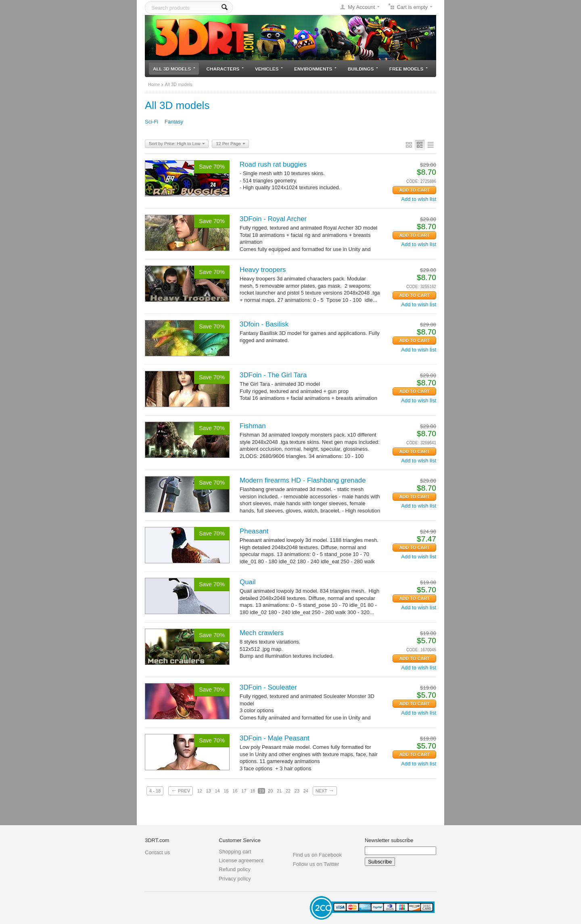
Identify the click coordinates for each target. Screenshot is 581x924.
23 (297, 791)
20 (270, 791)
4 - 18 (155, 791)
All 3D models (174, 69)
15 (226, 791)
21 (279, 791)
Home (154, 84)
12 (200, 791)
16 (235, 791)
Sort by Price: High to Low (177, 144)
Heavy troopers (263, 270)
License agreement (241, 860)
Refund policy (235, 869)
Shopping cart (235, 852)
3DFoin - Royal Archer (273, 219)
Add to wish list (419, 199)
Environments (315, 69)
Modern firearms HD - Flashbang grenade (303, 480)
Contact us (157, 852)
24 (306, 791)
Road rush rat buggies (273, 164)
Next (325, 790)
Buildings (363, 69)
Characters (225, 69)
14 (217, 791)
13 (209, 791)
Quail (248, 582)
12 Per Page (230, 144)
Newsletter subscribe (389, 840)
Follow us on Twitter (316, 864)
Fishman (253, 426)
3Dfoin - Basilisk (264, 324)
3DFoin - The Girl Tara (273, 375)
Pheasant (254, 531)
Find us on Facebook (317, 855)
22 (288, 791)
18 (253, 791)
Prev (181, 790)
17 (244, 791)
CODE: (413, 181)
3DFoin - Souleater (268, 687)
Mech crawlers (262, 633)
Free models (409, 69)
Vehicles (269, 69)
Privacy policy (235, 879)
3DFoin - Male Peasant (275, 738)
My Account (361, 7)
